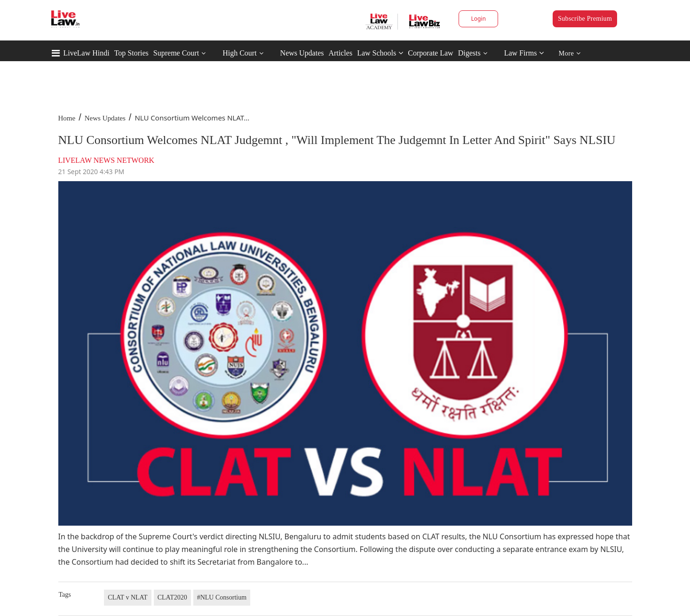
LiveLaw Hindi (87, 53)
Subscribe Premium (585, 19)
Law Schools (380, 53)
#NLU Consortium (222, 597)
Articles (340, 53)
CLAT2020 (172, 597)
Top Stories (131, 53)
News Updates (302, 53)
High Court (239, 53)
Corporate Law (430, 53)
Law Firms (524, 53)
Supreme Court (176, 53)
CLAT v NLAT (128, 597)
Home (67, 118)
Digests (469, 53)
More (570, 53)
